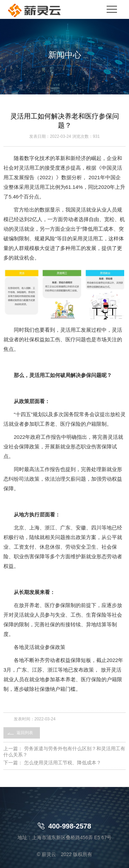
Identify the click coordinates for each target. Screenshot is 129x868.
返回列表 (25, 733)
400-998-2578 (64, 826)
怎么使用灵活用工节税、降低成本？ (63, 763)
